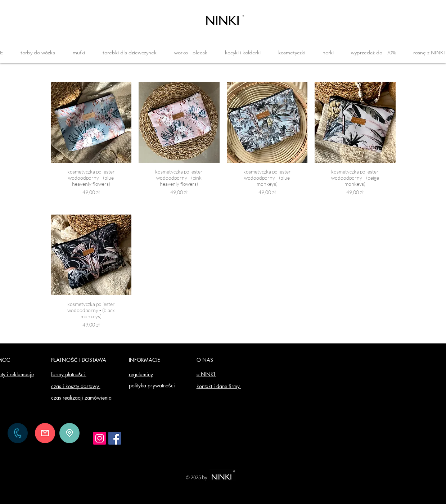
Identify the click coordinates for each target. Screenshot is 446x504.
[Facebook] (115, 438)
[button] (38, 53)
